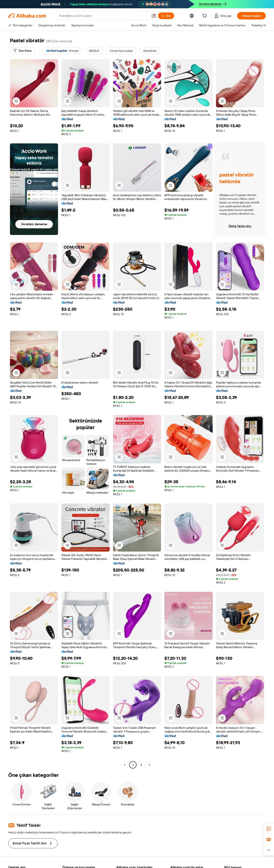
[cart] (205, 16)
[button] (154, 16)
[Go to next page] (149, 765)
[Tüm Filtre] (22, 51)
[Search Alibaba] (104, 16)
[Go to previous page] (125, 765)
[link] (269, 829)
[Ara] (166, 16)
